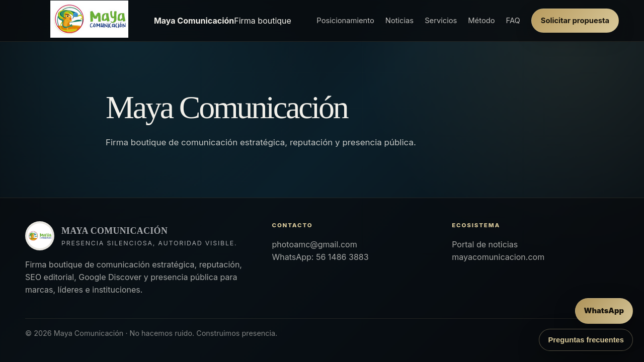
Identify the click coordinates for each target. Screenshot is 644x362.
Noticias (399, 21)
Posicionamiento (345, 21)
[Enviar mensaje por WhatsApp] (604, 311)
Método (481, 21)
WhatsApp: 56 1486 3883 (320, 257)
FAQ (513, 21)
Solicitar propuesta (575, 21)
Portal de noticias (485, 244)
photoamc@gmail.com (314, 244)
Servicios (441, 21)
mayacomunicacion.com (498, 257)
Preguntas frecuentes (586, 340)
